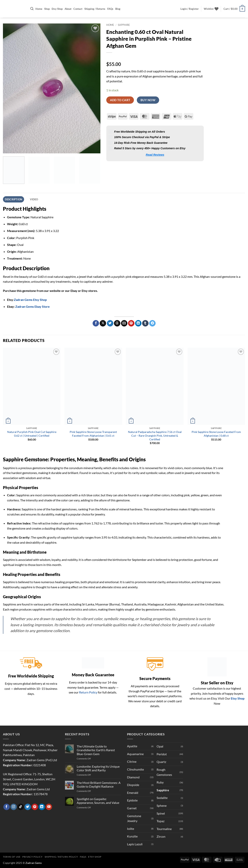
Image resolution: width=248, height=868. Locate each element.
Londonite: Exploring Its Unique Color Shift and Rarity (98, 768)
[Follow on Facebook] (7, 807)
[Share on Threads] (117, 323)
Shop (47, 9)
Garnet (132, 808)
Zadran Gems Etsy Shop (30, 300)
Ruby (160, 782)
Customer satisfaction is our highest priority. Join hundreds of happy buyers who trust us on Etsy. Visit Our (216, 693)
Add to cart (120, 100)
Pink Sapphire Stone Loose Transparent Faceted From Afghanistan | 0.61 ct (93, 434)
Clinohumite (135, 769)
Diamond (133, 777)
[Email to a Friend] (124, 323)
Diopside (133, 785)
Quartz (161, 762)
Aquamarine (135, 754)
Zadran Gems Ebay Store (32, 306)
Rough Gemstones (164, 772)
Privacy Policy (32, 857)
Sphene (162, 805)
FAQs (110, 9)
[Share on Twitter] (110, 323)
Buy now (148, 100)
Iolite (131, 829)
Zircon (161, 836)
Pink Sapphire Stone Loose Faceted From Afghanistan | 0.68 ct (216, 434)
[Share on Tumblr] (145, 323)
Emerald (133, 793)
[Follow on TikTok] (21, 807)
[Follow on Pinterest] (35, 807)
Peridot (162, 754)
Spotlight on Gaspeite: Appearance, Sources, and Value (98, 801)
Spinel (161, 813)
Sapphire (124, 25)
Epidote (132, 800)
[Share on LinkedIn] (138, 323)
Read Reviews (155, 155)
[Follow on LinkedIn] (42, 807)
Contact (78, 9)
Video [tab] (34, 199)
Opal (160, 746)
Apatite (132, 746)
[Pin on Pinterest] (131, 323)
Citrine (132, 761)
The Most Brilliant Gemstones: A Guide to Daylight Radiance (99, 784)
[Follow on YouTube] (49, 807)
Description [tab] (14, 199)
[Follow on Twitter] (28, 807)
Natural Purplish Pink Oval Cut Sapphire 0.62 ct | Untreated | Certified (32, 434)
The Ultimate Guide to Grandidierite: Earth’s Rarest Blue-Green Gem (96, 750)
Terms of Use (12, 857)
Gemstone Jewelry (134, 818)
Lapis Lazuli (135, 844)
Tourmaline (164, 829)
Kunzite (132, 836)
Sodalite (162, 798)
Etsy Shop (57, 9)
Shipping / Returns (95, 9)
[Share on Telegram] (152, 323)
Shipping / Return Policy (61, 857)
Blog (118, 9)
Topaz (161, 821)
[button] (32, 9)
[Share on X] (103, 323)
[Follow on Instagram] (14, 807)
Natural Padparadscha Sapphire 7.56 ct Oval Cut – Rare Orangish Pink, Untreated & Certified (155, 435)
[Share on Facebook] (96, 323)
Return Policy (88, 692)
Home (39, 9)
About (68, 9)
